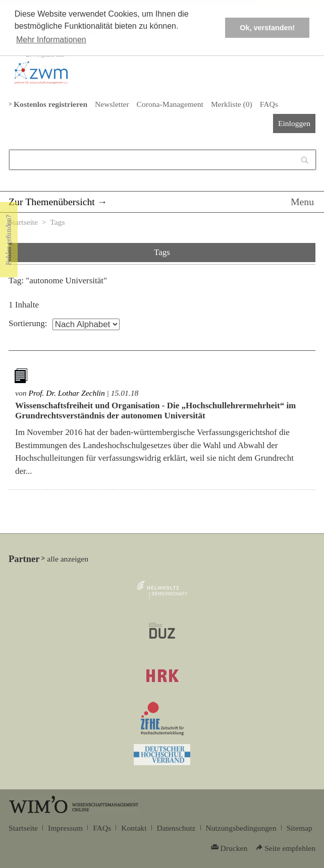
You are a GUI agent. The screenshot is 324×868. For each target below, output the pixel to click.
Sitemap (300, 828)
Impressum (65, 828)
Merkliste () (232, 104)
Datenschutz (176, 828)
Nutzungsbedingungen (241, 828)
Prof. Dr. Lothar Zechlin (66, 393)
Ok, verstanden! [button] (267, 28)
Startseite (23, 222)
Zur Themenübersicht (52, 202)
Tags (57, 222)
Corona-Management (170, 104)
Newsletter (112, 104)
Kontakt (134, 828)
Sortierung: (28, 323)
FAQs (269, 104)
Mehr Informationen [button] (51, 40)
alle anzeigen (68, 559)
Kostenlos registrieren (50, 104)
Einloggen (294, 123)
